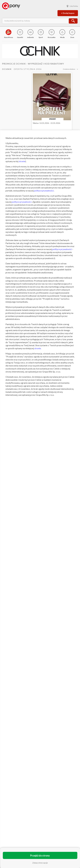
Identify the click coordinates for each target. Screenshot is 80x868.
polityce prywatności (44, 191)
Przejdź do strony (40, 856)
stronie (22, 161)
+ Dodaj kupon (68, 13)
